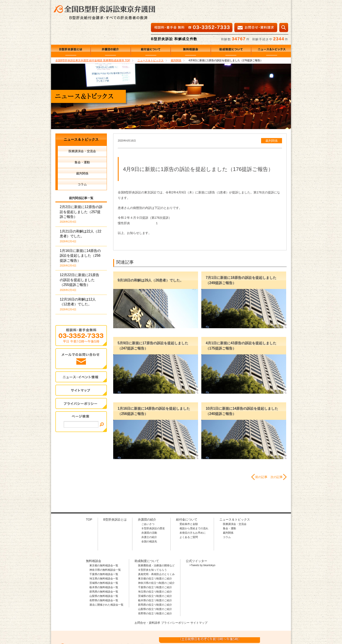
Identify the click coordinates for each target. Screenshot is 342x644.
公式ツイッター (197, 540)
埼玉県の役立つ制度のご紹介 (155, 571)
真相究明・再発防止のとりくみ (156, 553)
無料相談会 (191, 30)
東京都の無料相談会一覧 (104, 545)
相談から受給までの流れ (194, 508)
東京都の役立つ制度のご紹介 (155, 558)
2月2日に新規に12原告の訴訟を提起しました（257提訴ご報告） (81, 193)
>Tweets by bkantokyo (202, 545)
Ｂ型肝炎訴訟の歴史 (153, 508)
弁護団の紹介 (111, 30)
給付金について (151, 30)
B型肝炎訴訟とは (71, 30)
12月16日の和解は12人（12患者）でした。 (78, 284)
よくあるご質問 (189, 516)
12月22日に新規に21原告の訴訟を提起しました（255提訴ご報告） (80, 261)
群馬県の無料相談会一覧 (104, 571)
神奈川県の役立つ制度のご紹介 (156, 562)
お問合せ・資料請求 (146, 602)
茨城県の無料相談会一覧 (104, 562)
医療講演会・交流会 (82, 130)
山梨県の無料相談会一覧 (104, 575)
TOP (93, 40)
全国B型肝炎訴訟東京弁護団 (92, 620)
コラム (82, 164)
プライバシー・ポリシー (81, 383)
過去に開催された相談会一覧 (106, 584)
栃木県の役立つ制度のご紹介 (155, 580)
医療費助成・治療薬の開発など (156, 545)
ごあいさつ (148, 503)
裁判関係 (272, 120)
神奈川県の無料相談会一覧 (105, 549)
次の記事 (277, 456)
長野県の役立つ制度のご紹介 (155, 593)
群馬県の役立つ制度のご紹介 (155, 584)
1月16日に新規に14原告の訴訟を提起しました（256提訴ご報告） (80, 237)
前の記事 (261, 456)
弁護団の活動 (149, 512)
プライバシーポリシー (176, 602)
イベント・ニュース (81, 356)
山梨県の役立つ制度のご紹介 (155, 588)
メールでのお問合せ (81, 338)
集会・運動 (82, 142)
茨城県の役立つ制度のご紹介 (155, 575)
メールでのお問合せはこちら (259, 620)
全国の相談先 (149, 521)
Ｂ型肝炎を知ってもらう (152, 549)
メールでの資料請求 (256, 7)
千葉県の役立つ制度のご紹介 (155, 567)
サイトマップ (81, 370)
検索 (284, 7)
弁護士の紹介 (149, 516)
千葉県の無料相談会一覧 (104, 553)
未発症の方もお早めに (193, 512)
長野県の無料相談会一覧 (104, 580)
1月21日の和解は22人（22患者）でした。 (80, 215)
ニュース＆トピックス (271, 30)
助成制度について (231, 30)
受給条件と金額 (189, 503)
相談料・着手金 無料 (192, 7)
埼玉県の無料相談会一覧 (104, 558)
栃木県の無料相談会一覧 (104, 567)
